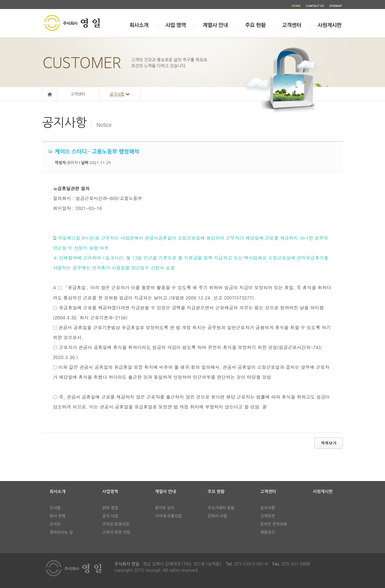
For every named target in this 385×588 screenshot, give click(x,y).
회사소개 (58, 492)
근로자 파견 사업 (116, 532)
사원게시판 (323, 492)
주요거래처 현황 (221, 508)
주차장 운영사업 (116, 524)
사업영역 (110, 492)
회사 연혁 (58, 516)
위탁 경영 (110, 508)
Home (50, 94)
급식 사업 (110, 516)
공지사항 (268, 508)
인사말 (55, 508)
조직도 (55, 524)
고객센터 (78, 94)
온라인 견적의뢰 (274, 524)
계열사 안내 (165, 492)
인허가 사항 (217, 516)
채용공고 (268, 532)
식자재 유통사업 (168, 516)
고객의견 (268, 516)
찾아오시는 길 (61, 532)
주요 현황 (216, 492)
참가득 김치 (165, 508)
